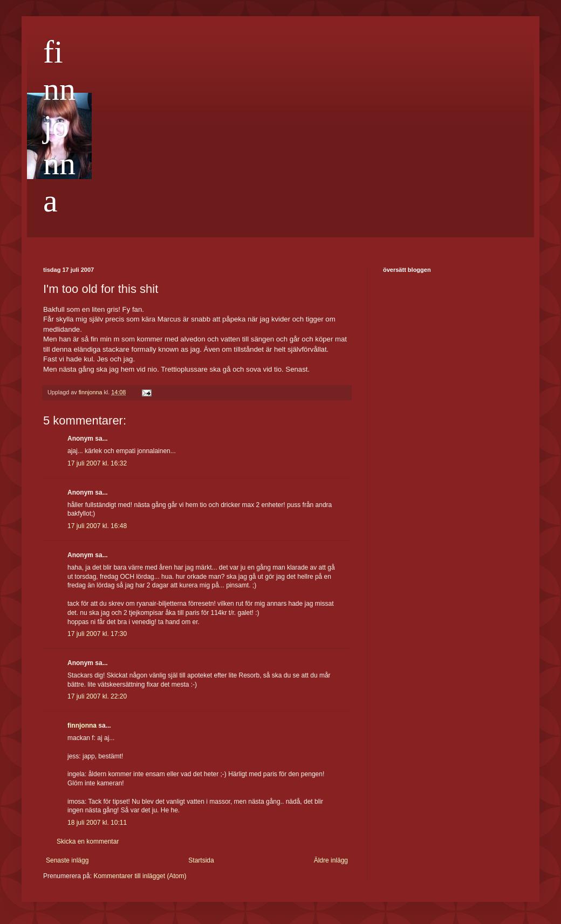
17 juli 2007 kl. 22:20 (97, 696)
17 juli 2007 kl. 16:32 (97, 463)
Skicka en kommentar (88, 841)
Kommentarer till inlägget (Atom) (140, 876)
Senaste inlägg (67, 860)
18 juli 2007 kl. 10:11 (97, 823)
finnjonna (59, 126)
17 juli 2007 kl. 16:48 (97, 526)
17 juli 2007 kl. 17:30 (97, 634)
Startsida (201, 860)
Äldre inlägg (331, 860)
